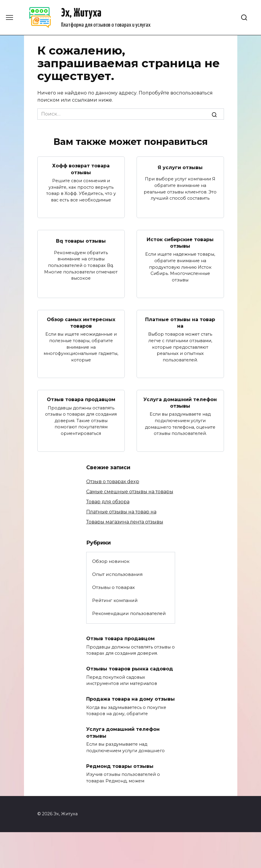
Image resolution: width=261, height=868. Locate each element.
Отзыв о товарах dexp (113, 482)
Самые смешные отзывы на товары (130, 492)
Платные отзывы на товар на (180, 322)
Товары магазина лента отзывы (125, 522)
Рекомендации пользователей (129, 613)
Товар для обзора (108, 502)
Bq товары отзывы (81, 241)
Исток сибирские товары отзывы (180, 242)
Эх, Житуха (81, 13)
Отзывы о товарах (113, 587)
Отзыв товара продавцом (81, 399)
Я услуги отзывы (180, 167)
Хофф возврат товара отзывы (81, 169)
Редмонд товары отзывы (120, 766)
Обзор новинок (111, 561)
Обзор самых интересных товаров (81, 322)
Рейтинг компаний (115, 600)
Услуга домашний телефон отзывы (180, 402)
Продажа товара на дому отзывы (130, 699)
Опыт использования (117, 574)
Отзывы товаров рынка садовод (130, 669)
